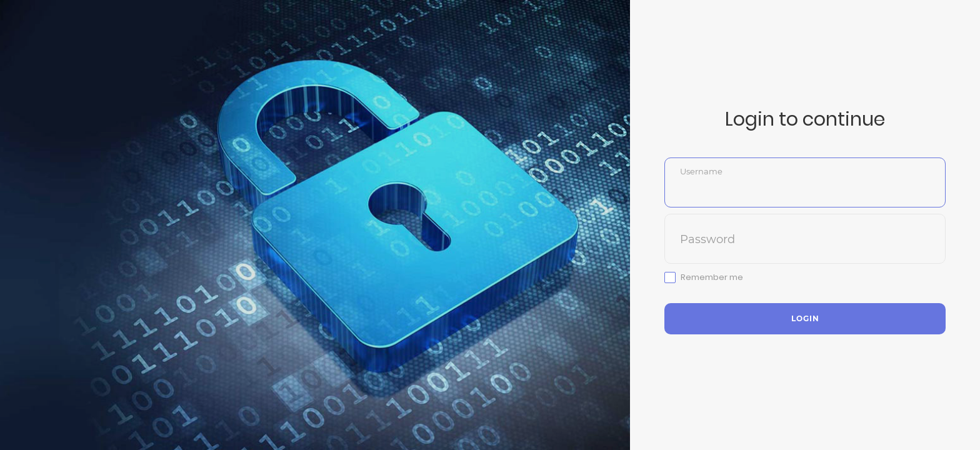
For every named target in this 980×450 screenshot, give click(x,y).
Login (805, 318)
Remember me (712, 277)
